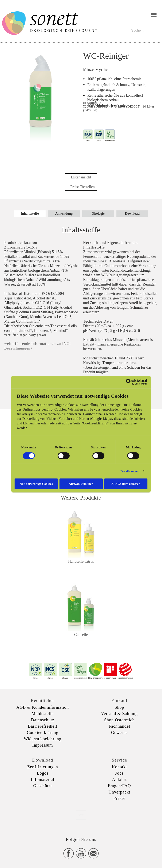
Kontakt (119, 767)
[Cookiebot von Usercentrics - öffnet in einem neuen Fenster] (129, 382)
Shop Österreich (119, 720)
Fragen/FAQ (119, 786)
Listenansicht (81, 177)
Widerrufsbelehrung (43, 739)
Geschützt (43, 786)
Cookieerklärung (43, 732)
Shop (119, 707)
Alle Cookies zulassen (126, 484)
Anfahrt (119, 779)
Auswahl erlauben (81, 484)
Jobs (119, 773)
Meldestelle (43, 714)
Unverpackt (119, 792)
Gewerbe (119, 732)
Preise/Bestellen (82, 187)
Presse (119, 798)
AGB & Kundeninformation (43, 707)
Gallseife (81, 635)
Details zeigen (130, 471)
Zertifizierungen (43, 767)
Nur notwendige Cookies (36, 484)
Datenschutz (43, 720)
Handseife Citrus (81, 561)
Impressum (43, 745)
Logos (43, 773)
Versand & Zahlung (119, 714)
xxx (81, 815)
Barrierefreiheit (43, 726)
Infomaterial (43, 779)
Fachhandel (119, 726)
